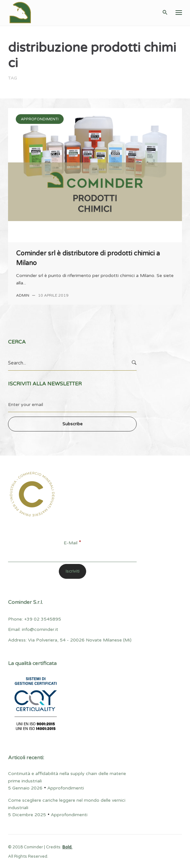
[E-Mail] (72, 555)
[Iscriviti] (72, 572)
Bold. (67, 847)
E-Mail (72, 543)
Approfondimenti (40, 119)
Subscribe (72, 424)
